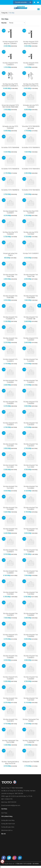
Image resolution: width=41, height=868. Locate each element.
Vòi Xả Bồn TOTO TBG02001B (10, 169)
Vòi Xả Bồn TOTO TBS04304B (10, 148)
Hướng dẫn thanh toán (8, 824)
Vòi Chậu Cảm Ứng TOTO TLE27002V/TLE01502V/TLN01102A (31, 86)
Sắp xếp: (4, 23)
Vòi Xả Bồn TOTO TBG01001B (31, 169)
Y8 (15, 864)
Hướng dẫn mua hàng (8, 820)
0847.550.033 (12, 802)
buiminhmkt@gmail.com (13, 805)
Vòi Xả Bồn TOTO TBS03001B (31, 148)
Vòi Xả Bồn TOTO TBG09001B (10, 190)
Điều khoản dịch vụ (7, 830)
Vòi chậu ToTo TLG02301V (31, 253)
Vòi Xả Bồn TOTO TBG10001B (31, 190)
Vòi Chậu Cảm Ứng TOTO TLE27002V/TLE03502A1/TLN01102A (10, 86)
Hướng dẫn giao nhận (8, 827)
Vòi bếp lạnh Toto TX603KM (31, 762)
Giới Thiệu (4, 813)
